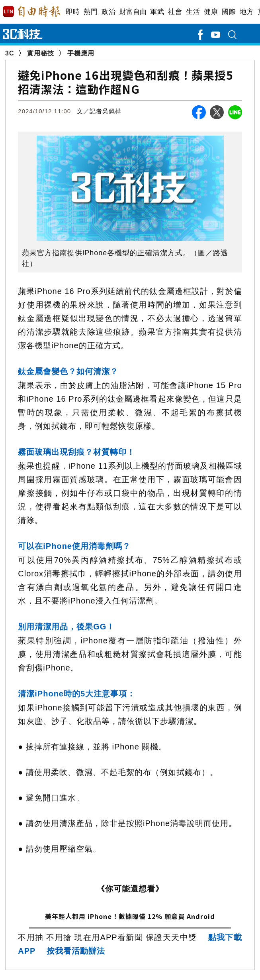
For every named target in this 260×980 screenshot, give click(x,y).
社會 (175, 12)
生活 (193, 12)
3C (10, 53)
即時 (73, 12)
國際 (229, 12)
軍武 (157, 12)
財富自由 (133, 12)
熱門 (91, 12)
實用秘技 (41, 53)
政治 (108, 12)
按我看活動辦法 (76, 951)
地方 (247, 12)
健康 (211, 12)
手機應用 (81, 53)
